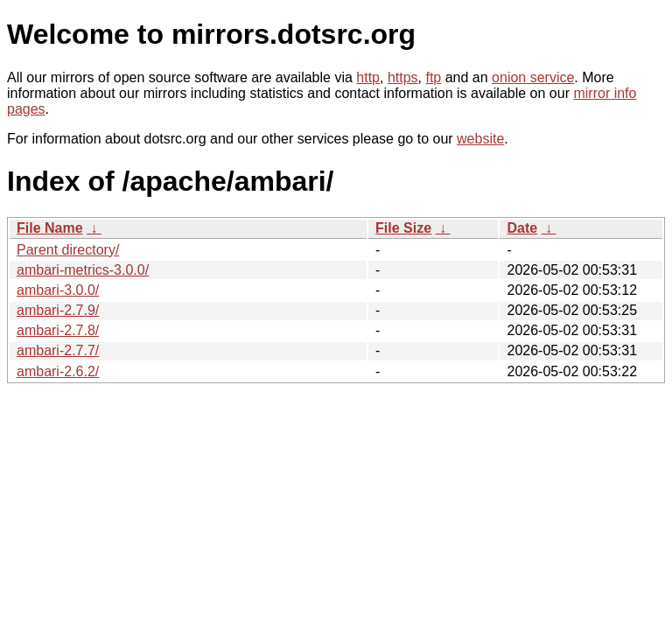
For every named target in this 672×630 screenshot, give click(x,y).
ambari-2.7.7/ (58, 350)
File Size (403, 228)
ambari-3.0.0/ (58, 290)
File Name (50, 228)
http (368, 77)
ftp (433, 77)
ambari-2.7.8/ (58, 330)
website (480, 139)
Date (522, 228)
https (403, 77)
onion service (533, 77)
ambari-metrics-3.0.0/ (83, 270)
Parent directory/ (68, 250)
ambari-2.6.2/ (58, 371)
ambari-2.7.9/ (58, 310)
